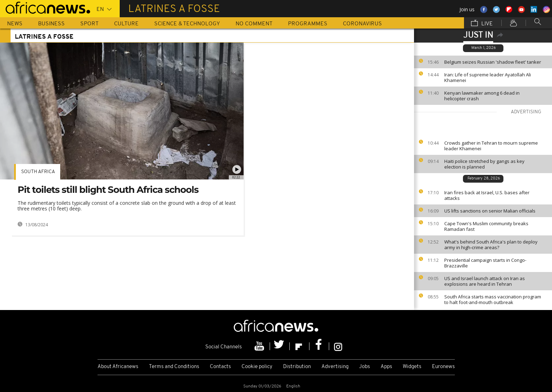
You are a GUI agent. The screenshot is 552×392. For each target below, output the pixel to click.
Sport (89, 24)
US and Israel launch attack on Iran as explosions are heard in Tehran (485, 281)
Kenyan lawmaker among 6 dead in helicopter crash (482, 96)
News (15, 24)
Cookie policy (257, 367)
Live (482, 24)
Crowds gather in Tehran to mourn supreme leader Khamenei (491, 146)
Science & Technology (187, 24)
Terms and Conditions (174, 367)
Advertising (335, 367)
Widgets (412, 367)
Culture (126, 24)
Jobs (365, 367)
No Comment (254, 24)
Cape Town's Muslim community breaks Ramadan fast (486, 226)
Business (51, 24)
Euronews (443, 367)
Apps (386, 367)
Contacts (220, 367)
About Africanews (118, 367)
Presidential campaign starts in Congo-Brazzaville (485, 263)
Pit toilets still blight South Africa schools (108, 190)
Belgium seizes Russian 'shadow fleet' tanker (493, 62)
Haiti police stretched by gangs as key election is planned (484, 164)
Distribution (297, 367)
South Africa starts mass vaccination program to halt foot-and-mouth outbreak (493, 299)
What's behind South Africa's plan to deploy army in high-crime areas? (491, 245)
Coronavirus (362, 24)
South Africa (38, 172)
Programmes (308, 24)
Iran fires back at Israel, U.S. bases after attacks (487, 195)
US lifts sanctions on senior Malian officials (490, 211)
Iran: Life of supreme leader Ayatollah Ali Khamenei (488, 77)
